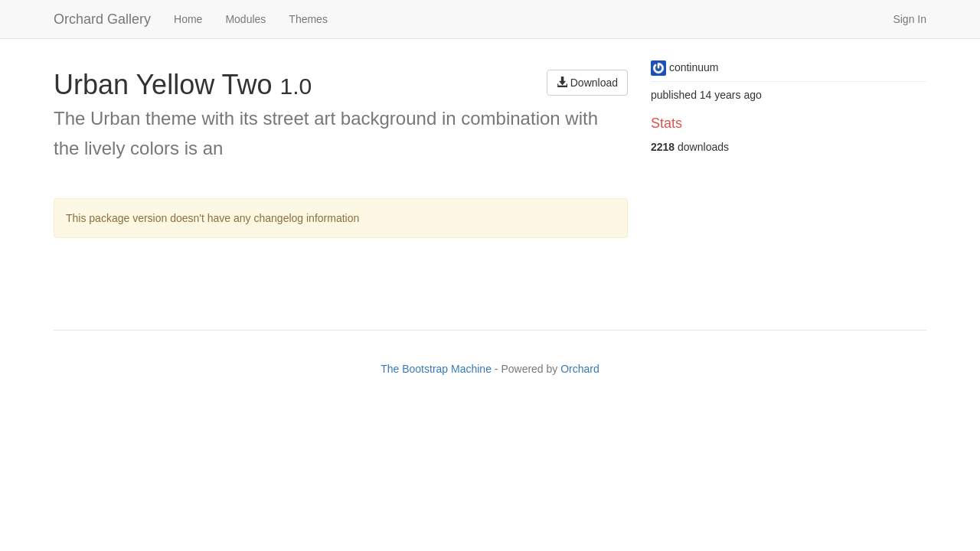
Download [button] (587, 83)
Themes (308, 19)
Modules (245, 19)
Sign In (910, 19)
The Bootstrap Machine (436, 369)
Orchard (580, 369)
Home (188, 19)
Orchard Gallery (102, 19)
